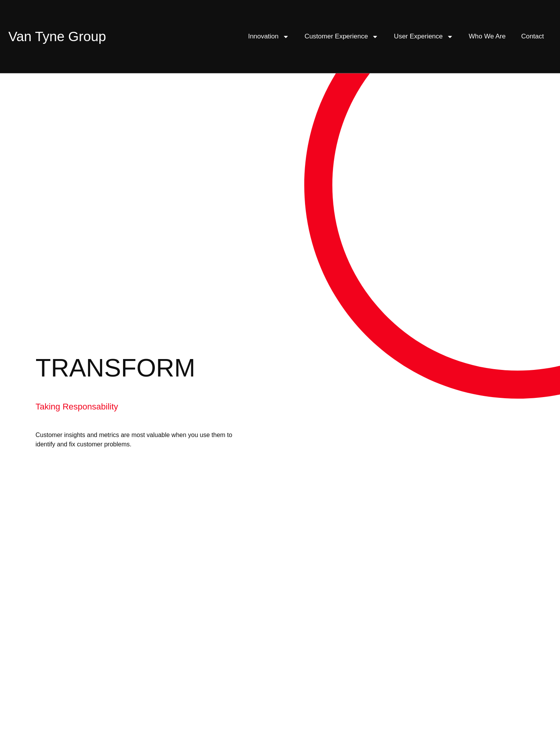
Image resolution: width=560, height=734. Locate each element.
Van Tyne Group (57, 36)
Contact (533, 36)
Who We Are (487, 36)
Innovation (268, 37)
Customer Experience (342, 37)
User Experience (424, 37)
